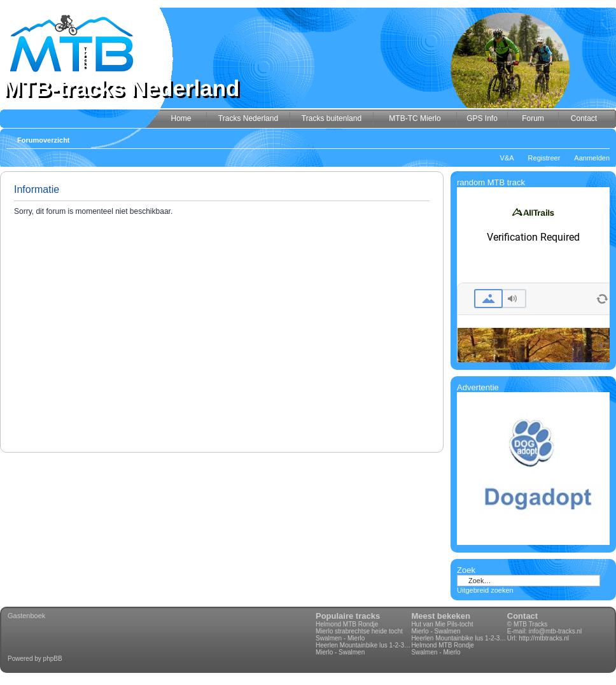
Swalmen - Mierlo (340, 638)
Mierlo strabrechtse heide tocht (359, 631)
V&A (507, 158)
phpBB (53, 659)
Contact (522, 616)
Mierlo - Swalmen (340, 652)
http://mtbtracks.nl (544, 638)
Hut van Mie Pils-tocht (442, 624)
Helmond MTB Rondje (347, 624)
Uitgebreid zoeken (485, 590)
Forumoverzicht (44, 140)
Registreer (544, 158)
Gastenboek (26, 616)
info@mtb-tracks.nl (556, 631)
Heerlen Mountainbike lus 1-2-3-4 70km (363, 645)
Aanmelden (592, 158)
